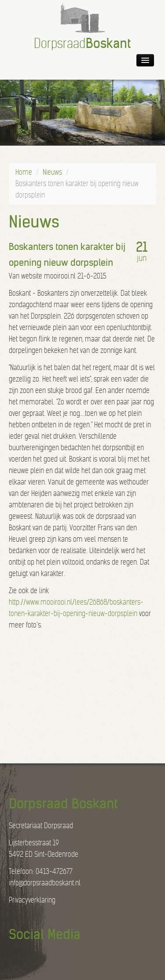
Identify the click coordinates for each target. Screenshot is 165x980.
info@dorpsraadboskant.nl (45, 883)
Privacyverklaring (32, 900)
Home (24, 172)
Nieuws (52, 172)
